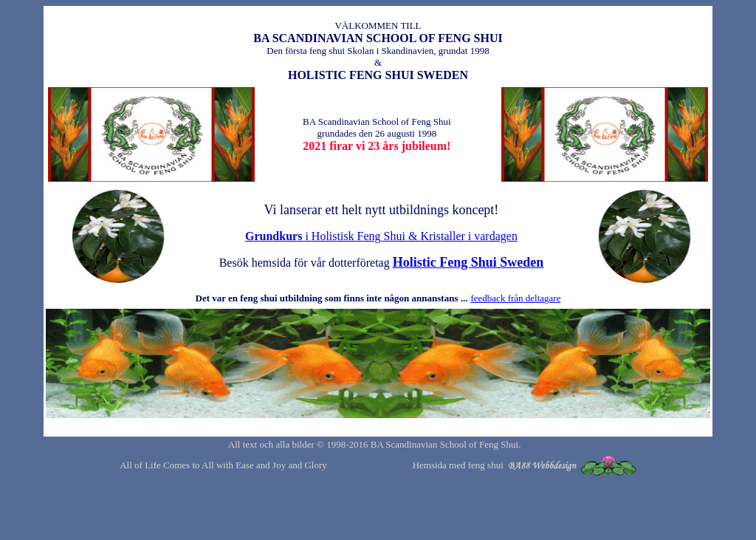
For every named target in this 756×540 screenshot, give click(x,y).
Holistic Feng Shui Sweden (468, 262)
